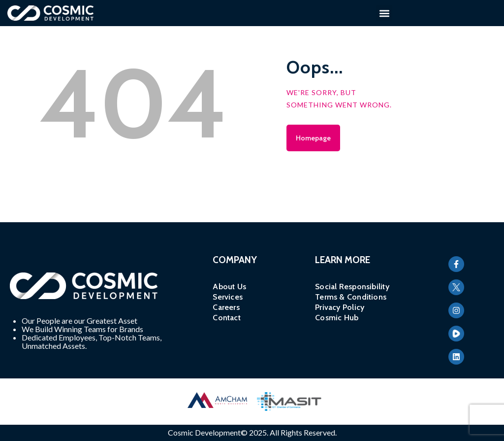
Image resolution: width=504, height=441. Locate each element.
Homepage (313, 138)
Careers (226, 307)
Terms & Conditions (351, 297)
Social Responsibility (352, 287)
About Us (229, 287)
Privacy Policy (340, 307)
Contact (227, 318)
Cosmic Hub (337, 318)
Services (228, 297)
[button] (384, 13)
